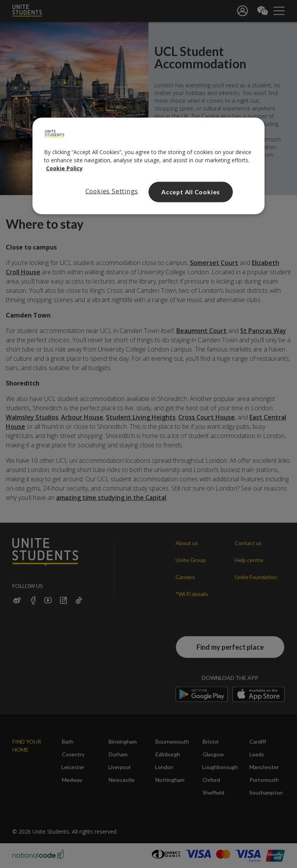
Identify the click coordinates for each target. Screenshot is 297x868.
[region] (148, 166)
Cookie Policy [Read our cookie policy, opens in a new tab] (64, 168)
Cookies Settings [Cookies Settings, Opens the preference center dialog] (112, 191)
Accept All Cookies (191, 192)
